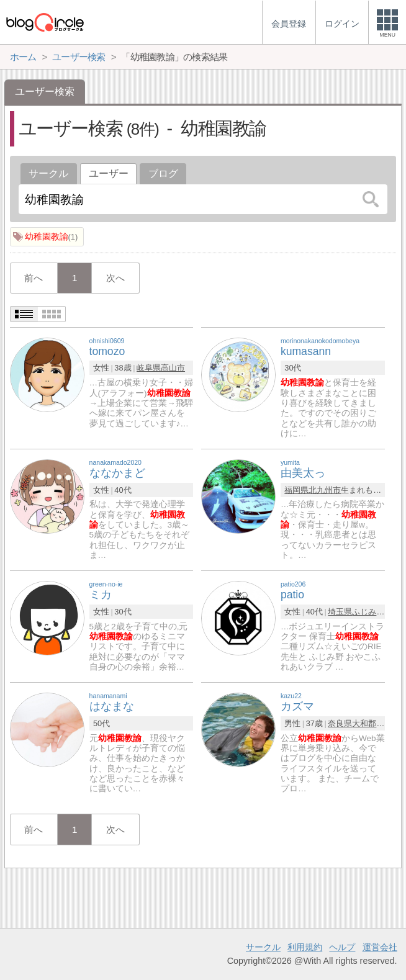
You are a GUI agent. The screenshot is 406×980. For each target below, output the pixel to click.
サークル (48, 173)
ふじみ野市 (372, 612)
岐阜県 (149, 368)
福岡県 (296, 490)
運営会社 (380, 947)
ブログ (163, 173)
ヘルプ (342, 947)
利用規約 (305, 947)
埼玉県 (340, 612)
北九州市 (325, 490)
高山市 (173, 368)
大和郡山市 (372, 723)
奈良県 (340, 723)
